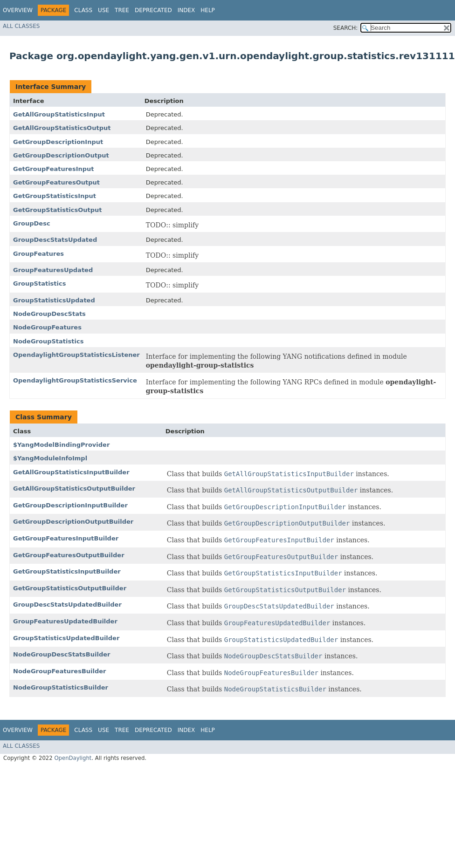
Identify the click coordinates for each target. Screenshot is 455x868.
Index (186, 10)
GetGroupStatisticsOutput (57, 210)
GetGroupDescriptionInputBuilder (70, 505)
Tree (122, 10)
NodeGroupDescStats (49, 314)
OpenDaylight (73, 758)
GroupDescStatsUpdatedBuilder (67, 605)
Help (208, 10)
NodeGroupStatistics (48, 341)
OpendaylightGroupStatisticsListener (76, 355)
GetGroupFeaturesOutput (56, 182)
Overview (18, 10)
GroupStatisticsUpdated (54, 300)
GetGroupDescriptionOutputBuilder (73, 522)
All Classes (21, 26)
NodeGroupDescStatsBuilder (62, 654)
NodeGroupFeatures (47, 327)
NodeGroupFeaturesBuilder (60, 671)
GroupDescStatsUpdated (55, 240)
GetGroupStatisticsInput (55, 196)
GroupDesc (32, 223)
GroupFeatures (38, 254)
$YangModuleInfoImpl (50, 458)
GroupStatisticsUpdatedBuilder (66, 638)
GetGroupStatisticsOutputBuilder (70, 588)
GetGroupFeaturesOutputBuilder (69, 555)
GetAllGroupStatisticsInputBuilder (71, 472)
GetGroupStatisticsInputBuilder (67, 571)
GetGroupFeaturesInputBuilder (66, 538)
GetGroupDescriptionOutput (61, 155)
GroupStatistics (39, 284)
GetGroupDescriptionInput (58, 142)
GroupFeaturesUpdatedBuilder (65, 621)
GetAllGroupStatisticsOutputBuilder (74, 489)
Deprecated (153, 10)
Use (103, 10)
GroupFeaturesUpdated (53, 270)
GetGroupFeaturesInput (54, 169)
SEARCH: (346, 28)
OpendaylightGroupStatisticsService (75, 380)
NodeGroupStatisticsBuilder (61, 687)
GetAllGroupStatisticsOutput (62, 128)
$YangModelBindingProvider (61, 445)
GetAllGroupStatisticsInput (59, 114)
